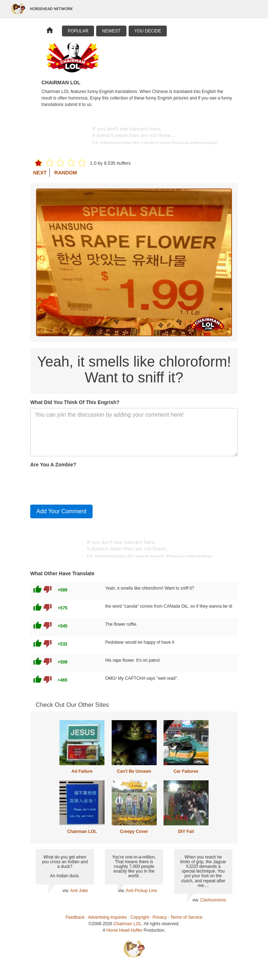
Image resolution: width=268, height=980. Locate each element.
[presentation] (85, 485)
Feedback (75, 917)
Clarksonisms (213, 900)
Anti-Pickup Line (141, 891)
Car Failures (186, 771)
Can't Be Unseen (134, 771)
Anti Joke (79, 891)
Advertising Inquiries (107, 917)
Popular (78, 31)
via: (66, 891)
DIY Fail (186, 832)
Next (40, 173)
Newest (111, 31)
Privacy (160, 917)
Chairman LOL (82, 832)
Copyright (140, 917)
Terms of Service (186, 917)
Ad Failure (82, 771)
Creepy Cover (134, 832)
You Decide (148, 31)
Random (66, 173)
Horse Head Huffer (124, 930)
